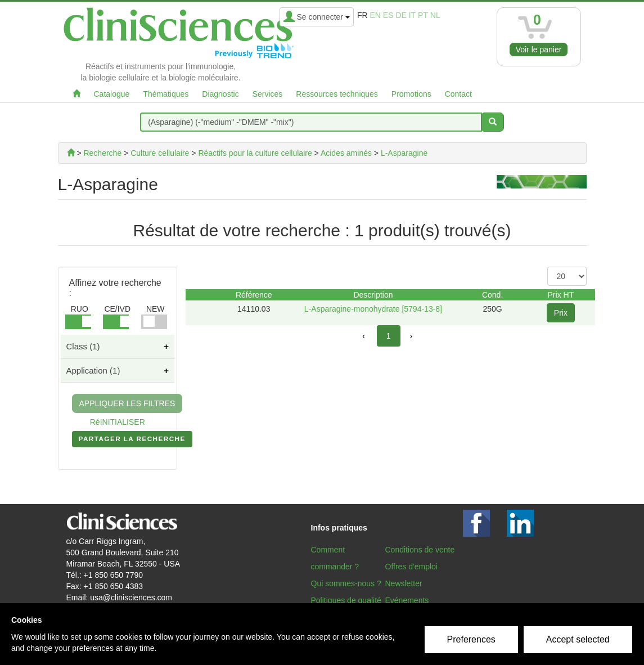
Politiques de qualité (346, 600)
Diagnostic (220, 94)
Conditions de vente (420, 550)
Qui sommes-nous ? (346, 583)
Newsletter (404, 583)
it (412, 15)
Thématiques (166, 94)
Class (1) (83, 346)
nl (435, 15)
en (375, 15)
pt (423, 15)
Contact (458, 94)
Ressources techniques (337, 94)
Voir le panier (539, 50)
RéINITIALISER (118, 422)
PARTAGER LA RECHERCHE (132, 441)
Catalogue (112, 94)
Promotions (411, 94)
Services (268, 94)
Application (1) (93, 370)
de (401, 15)
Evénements (407, 600)
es (388, 15)
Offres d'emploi (411, 567)
